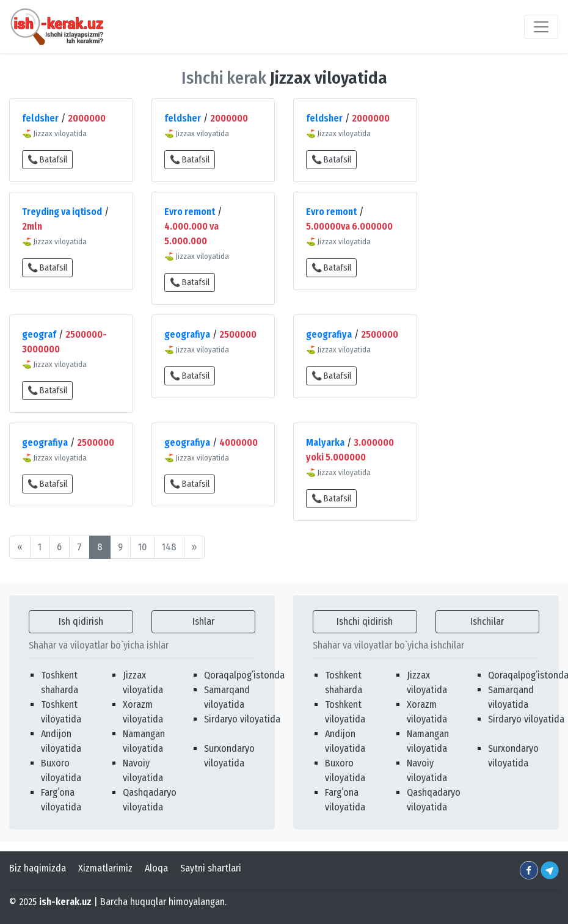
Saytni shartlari (211, 868)
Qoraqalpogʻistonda (244, 675)
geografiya (187, 334)
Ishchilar (487, 621)
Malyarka (325, 442)
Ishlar (203, 621)
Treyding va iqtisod (62, 212)
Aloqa (156, 868)
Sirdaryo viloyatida (242, 719)
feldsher (40, 118)
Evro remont (190, 212)
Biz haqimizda (38, 868)
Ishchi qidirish (365, 621)
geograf (39, 334)
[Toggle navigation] (541, 27)
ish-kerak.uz (65, 902)
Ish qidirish (81, 621)
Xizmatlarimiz (105, 868)
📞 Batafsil (47, 160)
